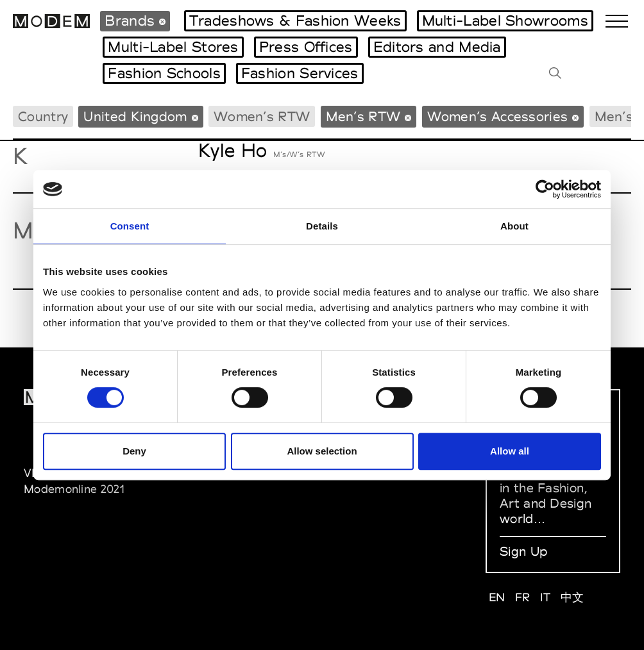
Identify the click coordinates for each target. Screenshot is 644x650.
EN (497, 597)
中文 (572, 597)
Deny (134, 451)
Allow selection (322, 451)
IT (546, 597)
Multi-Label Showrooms (505, 21)
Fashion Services (300, 73)
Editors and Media (437, 47)
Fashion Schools (164, 73)
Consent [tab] (130, 226)
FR (523, 597)
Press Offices (306, 47)
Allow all (510, 451)
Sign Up (523, 551)
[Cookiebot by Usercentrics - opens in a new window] (545, 189)
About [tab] (514, 226)
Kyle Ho (233, 150)
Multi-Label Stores (173, 47)
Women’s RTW (262, 116)
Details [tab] (322, 226)
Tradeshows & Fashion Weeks (295, 21)
